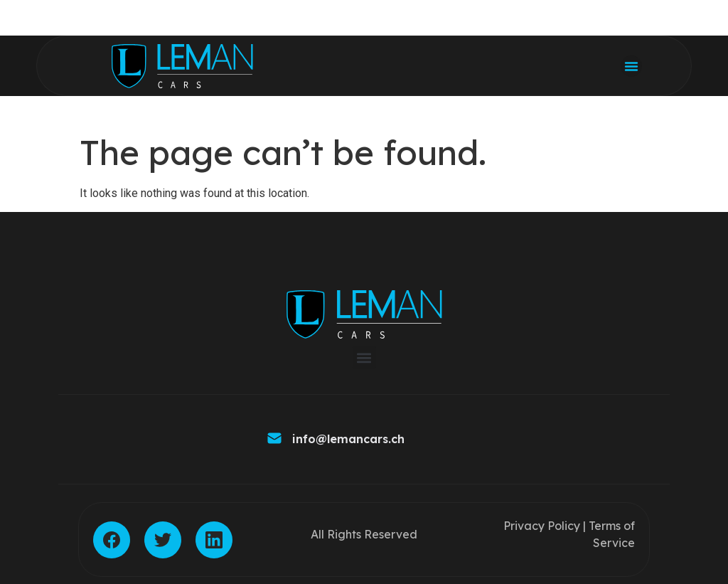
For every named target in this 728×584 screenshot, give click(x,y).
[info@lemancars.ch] (274, 439)
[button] (631, 66)
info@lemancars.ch (348, 439)
